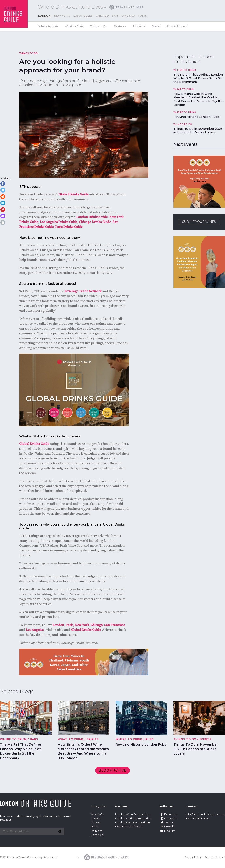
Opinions (96, 831)
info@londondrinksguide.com (205, 814)
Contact (192, 806)
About (156, 26)
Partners (122, 806)
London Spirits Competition (133, 818)
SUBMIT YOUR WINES (199, 222)
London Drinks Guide (92, 217)
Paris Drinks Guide (69, 227)
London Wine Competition (133, 814)
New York (62, 16)
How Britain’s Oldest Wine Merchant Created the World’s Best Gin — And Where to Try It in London (198, 99)
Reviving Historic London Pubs (196, 117)
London (44, 16)
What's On (97, 814)
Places (95, 823)
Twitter (166, 823)
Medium (167, 831)
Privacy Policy (193, 857)
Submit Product (177, 26)
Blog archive (112, 770)
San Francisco (124, 16)
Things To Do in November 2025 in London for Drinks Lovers (198, 131)
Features (120, 26)
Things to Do (99, 26)
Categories (99, 806)
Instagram (168, 818)
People (95, 818)
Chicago (102, 16)
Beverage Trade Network (83, 291)
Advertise (97, 835)
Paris (142, 16)
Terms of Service (215, 857)
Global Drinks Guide (73, 194)
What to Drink (74, 26)
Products (139, 26)
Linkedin (167, 827)
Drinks (95, 827)
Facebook (169, 814)
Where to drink (48, 26)
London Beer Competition (132, 823)
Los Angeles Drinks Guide (59, 222)
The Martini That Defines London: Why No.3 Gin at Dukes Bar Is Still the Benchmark (198, 78)
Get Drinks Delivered (129, 827)
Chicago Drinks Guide (95, 222)
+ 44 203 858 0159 (197, 818)
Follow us (166, 806)
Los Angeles (83, 16)
